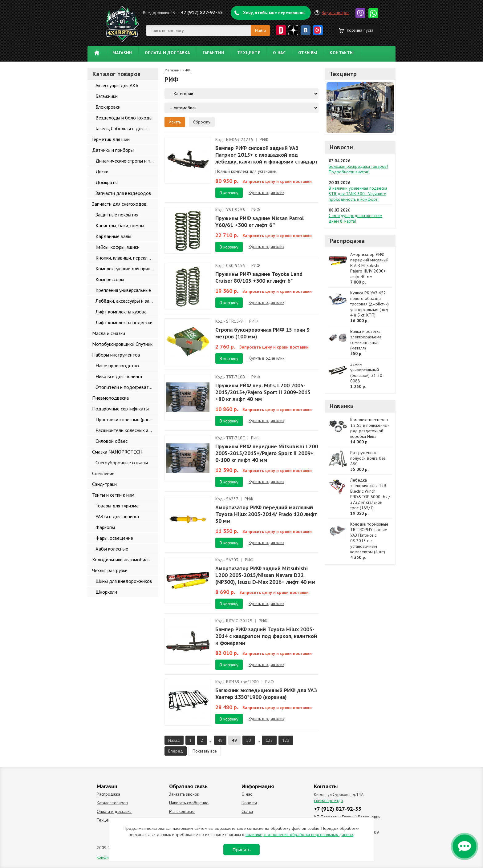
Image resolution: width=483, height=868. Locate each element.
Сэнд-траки (104, 484)
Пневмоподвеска (110, 398)
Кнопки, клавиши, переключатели (127, 258)
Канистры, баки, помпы (120, 225)
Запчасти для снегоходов (119, 204)
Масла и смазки (109, 333)
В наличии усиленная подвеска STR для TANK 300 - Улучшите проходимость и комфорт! (358, 194)
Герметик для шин (111, 139)
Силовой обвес (112, 441)
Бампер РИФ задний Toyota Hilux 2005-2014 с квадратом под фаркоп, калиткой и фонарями (266, 636)
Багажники (107, 96)
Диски (102, 172)
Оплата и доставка (167, 53)
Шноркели (106, 592)
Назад (174, 740)
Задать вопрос (336, 13)
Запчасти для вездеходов (123, 193)
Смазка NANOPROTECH (117, 452)
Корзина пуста (360, 30)
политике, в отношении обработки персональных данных (299, 834)
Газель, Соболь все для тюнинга (127, 128)
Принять (242, 850)
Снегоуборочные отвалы (122, 462)
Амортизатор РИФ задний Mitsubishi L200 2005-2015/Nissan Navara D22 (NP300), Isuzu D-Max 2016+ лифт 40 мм (265, 575)
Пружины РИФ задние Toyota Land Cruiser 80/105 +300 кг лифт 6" (259, 277)
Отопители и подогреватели (126, 387)
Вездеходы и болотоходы (124, 118)
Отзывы (308, 53)
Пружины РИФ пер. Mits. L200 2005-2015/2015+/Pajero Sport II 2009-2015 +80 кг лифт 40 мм (263, 392)
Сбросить (202, 122)
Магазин (122, 53)
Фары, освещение (114, 538)
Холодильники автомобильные (125, 559)
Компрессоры (110, 279)
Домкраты (107, 182)
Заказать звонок (184, 794)
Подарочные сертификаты (120, 409)
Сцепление (103, 473)
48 (220, 740)
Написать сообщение (189, 803)
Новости (341, 147)
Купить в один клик (266, 192)
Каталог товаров (112, 803)
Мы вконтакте (182, 811)
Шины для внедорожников (124, 581)
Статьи (247, 811)
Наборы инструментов (116, 355)
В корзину (229, 193)
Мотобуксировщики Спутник (122, 344)
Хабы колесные (112, 549)
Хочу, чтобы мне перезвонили (274, 13)
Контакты (342, 53)
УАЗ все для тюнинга (117, 516)
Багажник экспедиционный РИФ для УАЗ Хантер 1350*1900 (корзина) (266, 694)
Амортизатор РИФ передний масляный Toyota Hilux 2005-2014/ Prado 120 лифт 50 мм (266, 514)
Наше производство (117, 365)
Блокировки (108, 107)
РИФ (186, 70)
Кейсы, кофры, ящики (118, 247)
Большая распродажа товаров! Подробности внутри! (358, 169)
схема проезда (328, 801)
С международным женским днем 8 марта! (355, 218)
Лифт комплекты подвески (124, 322)
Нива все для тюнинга (119, 376)
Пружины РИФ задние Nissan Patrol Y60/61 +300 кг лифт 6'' (260, 222)
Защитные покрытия (117, 215)
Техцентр (249, 53)
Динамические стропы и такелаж (127, 161)
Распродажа (347, 241)
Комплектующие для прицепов (127, 268)
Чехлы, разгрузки (110, 570)
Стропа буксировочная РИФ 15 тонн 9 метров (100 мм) (262, 333)
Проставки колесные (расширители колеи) (127, 419)
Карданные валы (113, 236)
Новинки (342, 406)
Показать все (205, 751)
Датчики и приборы (113, 150)
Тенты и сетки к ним (113, 495)
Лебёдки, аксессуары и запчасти (127, 301)
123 (286, 740)
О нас (279, 53)
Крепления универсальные (123, 290)
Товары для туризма (117, 506)
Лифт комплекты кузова (121, 312)
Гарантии (214, 53)
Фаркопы (105, 527)
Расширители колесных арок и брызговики (127, 430)
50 (249, 740)
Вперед (176, 751)
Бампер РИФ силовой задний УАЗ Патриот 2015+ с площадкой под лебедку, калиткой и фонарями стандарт (267, 155)
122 (269, 740)
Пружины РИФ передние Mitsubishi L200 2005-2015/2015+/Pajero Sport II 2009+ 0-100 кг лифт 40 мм (267, 453)
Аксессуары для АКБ (117, 85)
